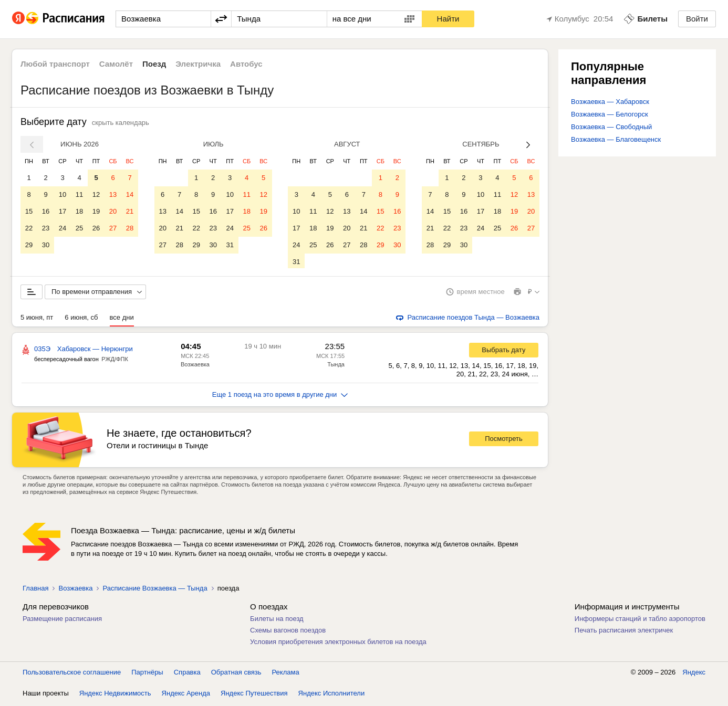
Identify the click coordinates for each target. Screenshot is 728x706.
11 (79, 194)
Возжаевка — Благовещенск (616, 139)
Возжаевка (195, 366)
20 (113, 211)
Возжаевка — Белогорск (610, 114)
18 (79, 211)
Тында (336, 366)
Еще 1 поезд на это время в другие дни (280, 397)
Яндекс (694, 674)
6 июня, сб (81, 319)
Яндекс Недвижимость (115, 695)
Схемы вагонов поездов (288, 632)
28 (130, 228)
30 (46, 245)
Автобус (246, 64)
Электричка (198, 64)
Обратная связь (236, 674)
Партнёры (147, 674)
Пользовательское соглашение (72, 674)
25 (79, 228)
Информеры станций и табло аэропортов (640, 621)
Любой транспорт (55, 64)
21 (130, 211)
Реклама (286, 674)
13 (113, 194)
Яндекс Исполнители (332, 695)
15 (29, 211)
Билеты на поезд (277, 621)
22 (29, 228)
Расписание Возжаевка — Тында (155, 590)
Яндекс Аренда (186, 695)
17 (63, 211)
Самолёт (116, 64)
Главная (35, 590)
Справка (187, 674)
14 (130, 194)
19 (96, 211)
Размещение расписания (62, 621)
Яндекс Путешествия (254, 695)
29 (29, 245)
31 (230, 245)
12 (96, 194)
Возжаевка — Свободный (611, 127)
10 (63, 194)
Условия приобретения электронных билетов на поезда (338, 644)
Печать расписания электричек (624, 632)
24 (63, 228)
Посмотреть (504, 441)
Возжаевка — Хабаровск (610, 102)
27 (113, 228)
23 (46, 228)
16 (46, 211)
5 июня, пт (37, 319)
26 (96, 228)
